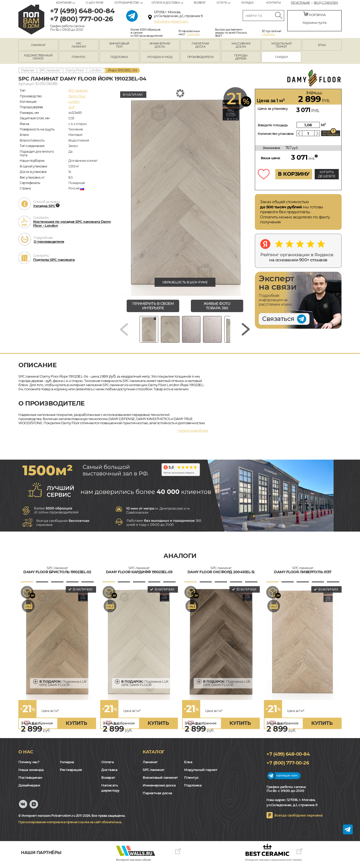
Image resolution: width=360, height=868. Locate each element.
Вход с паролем (326, 3)
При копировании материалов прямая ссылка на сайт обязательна (70, 825)
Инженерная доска (159, 789)
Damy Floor (75, 70)
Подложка (193, 789)
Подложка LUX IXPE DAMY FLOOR (63, 686)
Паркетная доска (157, 796)
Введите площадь (273, 125)
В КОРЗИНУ (294, 174)
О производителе (49, 241)
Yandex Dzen (34, 810)
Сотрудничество (127, 3)
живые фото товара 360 (217, 306)
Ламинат (150, 765)
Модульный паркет (201, 773)
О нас (26, 755)
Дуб (71, 107)
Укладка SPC (44, 206)
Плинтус (192, 781)
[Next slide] (246, 331)
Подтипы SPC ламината (54, 260)
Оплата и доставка (166, 3)
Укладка (247, 3)
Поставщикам (30, 781)
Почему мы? (29, 765)
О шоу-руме (95, 3)
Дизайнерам (29, 789)
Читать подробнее (193, 433)
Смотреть (193, 34)
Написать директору (171, 21)
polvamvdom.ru (31, 20)
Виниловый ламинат (160, 781)
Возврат (200, 3)
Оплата (107, 765)
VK (23, 810)
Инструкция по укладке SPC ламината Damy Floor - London (72, 224)
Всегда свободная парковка (298, 818)
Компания (64, 3)
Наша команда (31, 773)
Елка (188, 765)
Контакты (273, 3)
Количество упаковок (276, 134)
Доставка (109, 773)
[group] (185, 192)
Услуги (222, 3)
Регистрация (300, 3)
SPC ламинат (50, 70)
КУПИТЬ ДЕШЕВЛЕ (327, 174)
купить (76, 726)
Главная (28, 70)
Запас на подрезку (331, 133)
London (95, 70)
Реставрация (71, 773)
